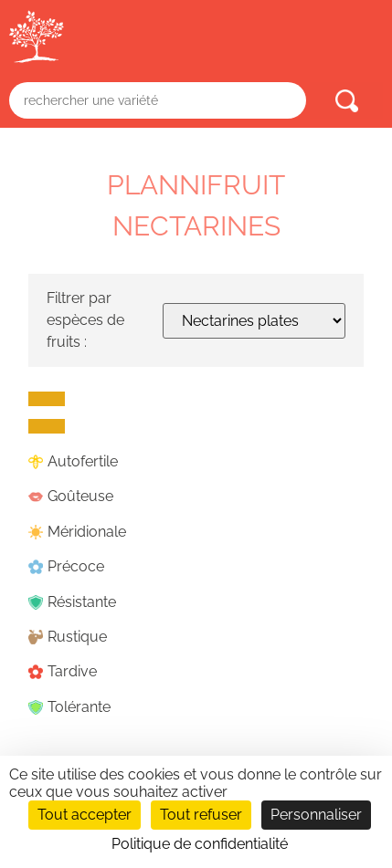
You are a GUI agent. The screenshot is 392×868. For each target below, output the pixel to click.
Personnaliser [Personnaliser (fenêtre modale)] (316, 815)
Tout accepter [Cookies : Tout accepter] (85, 815)
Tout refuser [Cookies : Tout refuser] (201, 815)
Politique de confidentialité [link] (200, 844)
